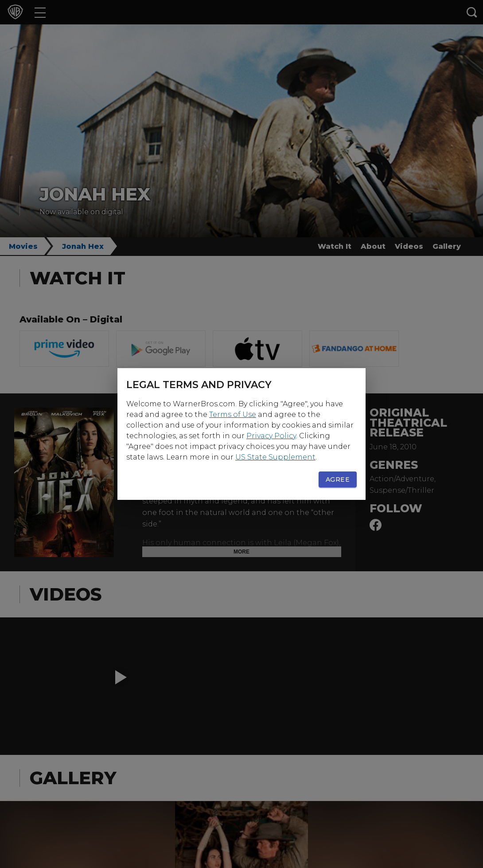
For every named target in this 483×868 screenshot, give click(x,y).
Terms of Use (233, 414)
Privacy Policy (271, 436)
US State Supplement (275, 457)
